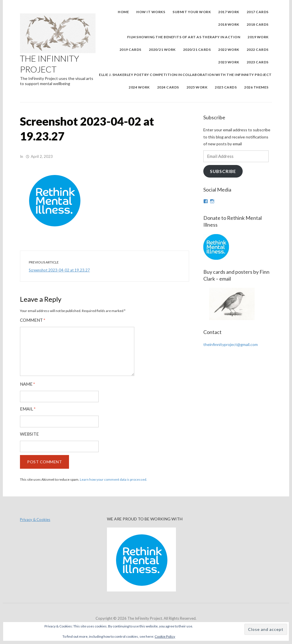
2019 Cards (130, 50)
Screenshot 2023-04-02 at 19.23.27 (59, 270)
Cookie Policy (165, 636)
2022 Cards (258, 50)
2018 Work (229, 24)
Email (28, 409)
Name (28, 384)
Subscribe (223, 171)
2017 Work (229, 12)
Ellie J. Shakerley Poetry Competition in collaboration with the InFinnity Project (185, 75)
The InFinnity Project (49, 64)
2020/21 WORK (162, 50)
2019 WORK (258, 37)
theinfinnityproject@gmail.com (231, 344)
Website (29, 434)
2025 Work (197, 87)
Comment (33, 320)
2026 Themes (256, 87)
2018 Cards (258, 24)
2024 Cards (168, 87)
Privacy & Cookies (35, 520)
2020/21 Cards (197, 50)
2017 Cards (258, 12)
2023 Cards (258, 62)
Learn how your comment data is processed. (113, 479)
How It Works (151, 12)
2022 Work (229, 50)
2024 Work (139, 87)
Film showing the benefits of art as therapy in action (184, 37)
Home (123, 12)
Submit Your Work (192, 12)
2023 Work (229, 62)
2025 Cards (226, 87)
